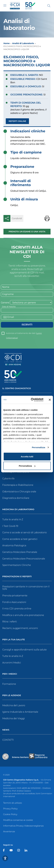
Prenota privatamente (15, 596)
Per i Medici (10, 674)
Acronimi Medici (12, 663)
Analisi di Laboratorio (23, 43)
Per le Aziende (12, 695)
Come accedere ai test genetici (20, 539)
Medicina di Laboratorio (18, 509)
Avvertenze (9, 831)
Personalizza (38, 447)
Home (7, 43)
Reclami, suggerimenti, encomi (20, 628)
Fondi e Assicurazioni (14, 602)
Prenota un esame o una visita (27, 232)
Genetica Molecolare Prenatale (20, 552)
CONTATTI (8, 740)
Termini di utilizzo (13, 803)
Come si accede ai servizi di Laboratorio (24, 532)
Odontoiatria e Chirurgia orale (19, 492)
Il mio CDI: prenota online (17, 609)
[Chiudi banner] (50, 400)
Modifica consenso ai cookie (18, 820)
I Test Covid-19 (10, 526)
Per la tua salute (14, 640)
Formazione (9, 684)
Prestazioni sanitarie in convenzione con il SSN (26, 588)
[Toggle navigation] (5, 5)
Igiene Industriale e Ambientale (20, 712)
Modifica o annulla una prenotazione (23, 615)
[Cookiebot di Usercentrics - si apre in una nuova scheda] (32, 400)
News (6, 730)
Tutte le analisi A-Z (13, 519)
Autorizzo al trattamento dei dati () (24, 334)
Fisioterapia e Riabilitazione (18, 485)
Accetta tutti (27, 456)
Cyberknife (8, 479)
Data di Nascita (9, 307)
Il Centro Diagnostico (17, 388)
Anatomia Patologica (14, 546)
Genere (5, 303)
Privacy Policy (10, 809)
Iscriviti (27, 325)
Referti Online (17, 121)
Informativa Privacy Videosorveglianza (23, 826)
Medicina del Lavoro (14, 705)
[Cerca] (49, 6)
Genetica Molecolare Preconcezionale (24, 559)
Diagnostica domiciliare (16, 498)
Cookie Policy (10, 814)
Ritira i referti (10, 622)
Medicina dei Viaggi (14, 718)
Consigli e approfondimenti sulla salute (24, 650)
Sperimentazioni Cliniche (17, 565)
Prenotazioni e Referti (17, 577)
